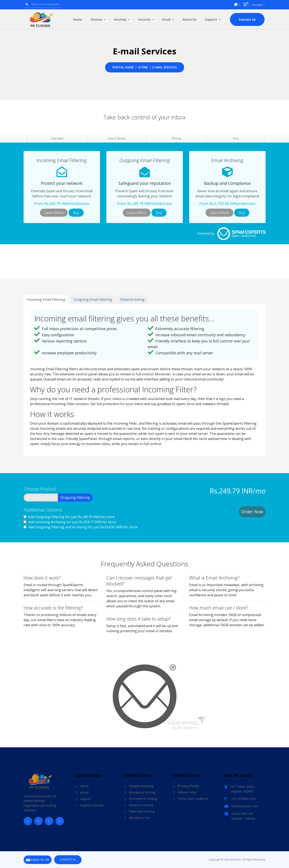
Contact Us (247, 19)
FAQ (236, 138)
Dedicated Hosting (142, 811)
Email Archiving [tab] (133, 300)
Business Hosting (141, 805)
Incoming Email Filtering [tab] (46, 300)
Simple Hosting (141, 786)
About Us (189, 19)
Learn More (54, 213)
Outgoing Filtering (75, 498)
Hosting (121, 19)
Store (143, 67)
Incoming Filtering (41, 498)
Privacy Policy (188, 786)
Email (167, 19)
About (84, 792)
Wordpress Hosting (142, 792)
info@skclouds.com (245, 806)
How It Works (117, 138)
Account (257, 5)
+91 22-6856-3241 (244, 799)
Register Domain (92, 805)
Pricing (176, 138)
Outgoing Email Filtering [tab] (93, 300)
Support (211, 19)
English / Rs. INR (38, 860)
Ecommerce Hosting (143, 799)
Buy (76, 213)
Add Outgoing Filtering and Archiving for (80, 527)
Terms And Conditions (193, 799)
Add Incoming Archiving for (70, 522)
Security (145, 19)
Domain (97, 19)
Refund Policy (187, 792)
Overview (57, 138)
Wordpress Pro (139, 818)
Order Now (252, 512)
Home (78, 19)
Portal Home (123, 67)
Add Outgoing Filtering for (69, 517)
